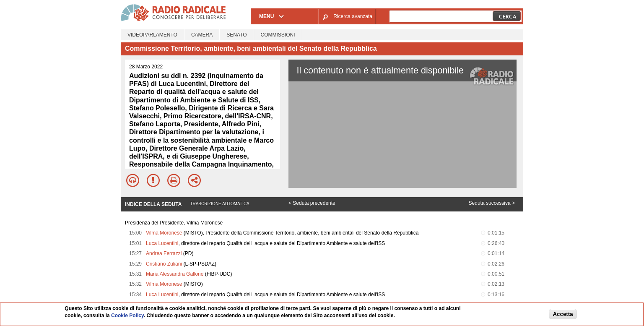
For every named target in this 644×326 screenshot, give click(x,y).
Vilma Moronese (164, 233)
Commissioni (278, 35)
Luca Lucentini (162, 243)
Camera (202, 35)
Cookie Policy (127, 316)
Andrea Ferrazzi (164, 253)
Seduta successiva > (492, 203)
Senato (236, 35)
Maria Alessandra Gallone (175, 274)
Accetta (563, 314)
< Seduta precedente (312, 203)
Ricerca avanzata (353, 16)
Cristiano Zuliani (164, 264)
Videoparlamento (152, 35)
